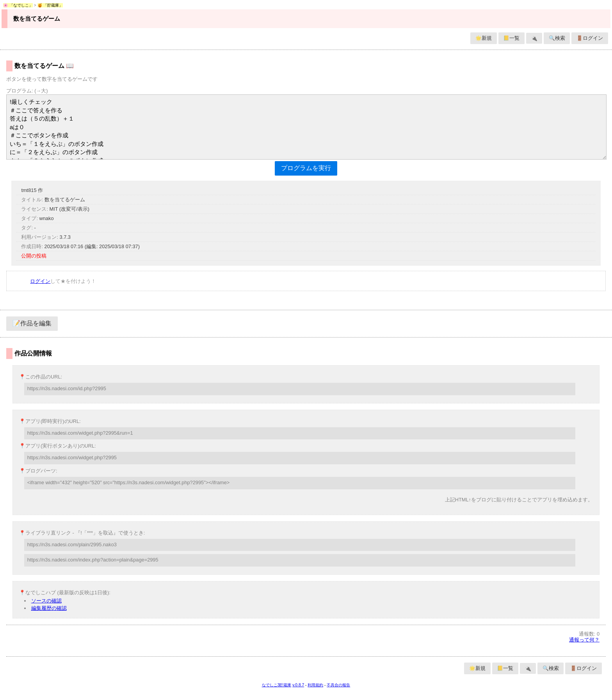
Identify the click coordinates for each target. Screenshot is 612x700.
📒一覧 (511, 38)
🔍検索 (557, 38)
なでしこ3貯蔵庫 (277, 685)
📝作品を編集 (32, 323)
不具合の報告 (338, 685)
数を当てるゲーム (37, 19)
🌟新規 (484, 38)
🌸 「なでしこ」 (18, 5)
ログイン (40, 281)
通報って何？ (584, 640)
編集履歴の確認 (49, 608)
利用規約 (315, 685)
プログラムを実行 (306, 168)
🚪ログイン (590, 38)
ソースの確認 (46, 601)
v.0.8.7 (298, 685)
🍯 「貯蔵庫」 (50, 5)
